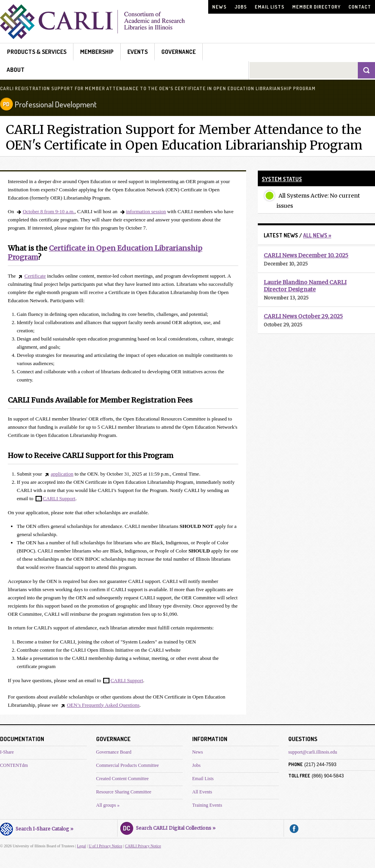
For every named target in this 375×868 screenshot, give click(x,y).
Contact (360, 7)
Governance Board (114, 752)
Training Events (207, 805)
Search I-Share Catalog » (37, 828)
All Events (202, 792)
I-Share (7, 752)
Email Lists (270, 7)
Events (137, 52)
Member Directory (316, 7)
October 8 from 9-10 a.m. (49, 211)
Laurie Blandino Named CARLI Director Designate (305, 286)
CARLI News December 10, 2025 (306, 255)
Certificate (35, 276)
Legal (81, 846)
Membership (97, 52)
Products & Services (37, 52)
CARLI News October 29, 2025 (303, 316)
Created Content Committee (122, 779)
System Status (282, 179)
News (219, 7)
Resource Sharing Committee (124, 792)
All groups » (108, 805)
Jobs (241, 7)
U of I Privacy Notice (105, 846)
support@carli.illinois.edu (313, 752)
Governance (179, 52)
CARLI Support (59, 498)
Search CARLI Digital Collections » (168, 827)
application (62, 474)
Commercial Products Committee (128, 765)
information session (146, 211)
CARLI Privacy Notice (143, 846)
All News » (317, 235)
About (16, 70)
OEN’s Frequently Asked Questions (103, 705)
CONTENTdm (14, 765)
